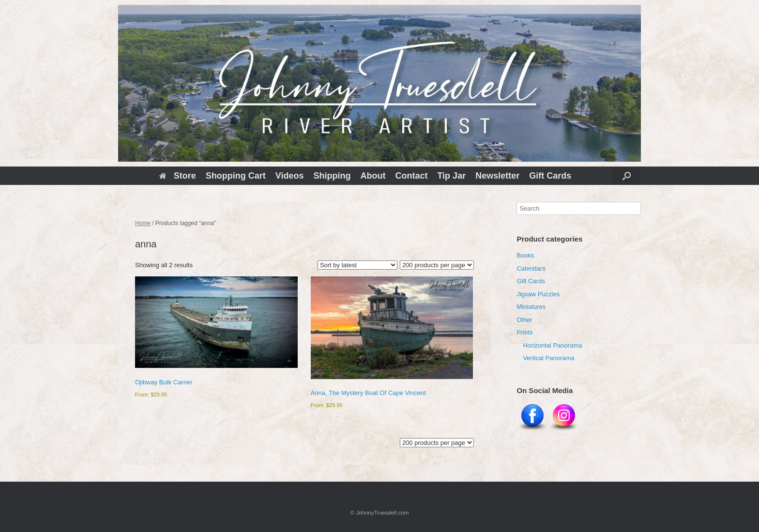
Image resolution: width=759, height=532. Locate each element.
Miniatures (531, 307)
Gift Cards (550, 176)
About (373, 176)
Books (525, 255)
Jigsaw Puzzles (538, 294)
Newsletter (497, 176)
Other (524, 320)
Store (178, 176)
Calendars (531, 268)
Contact (411, 176)
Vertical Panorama (548, 358)
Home (143, 223)
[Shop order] (357, 265)
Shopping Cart (236, 176)
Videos (290, 176)
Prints (524, 332)
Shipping (332, 176)
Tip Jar (451, 176)
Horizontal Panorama (552, 345)
